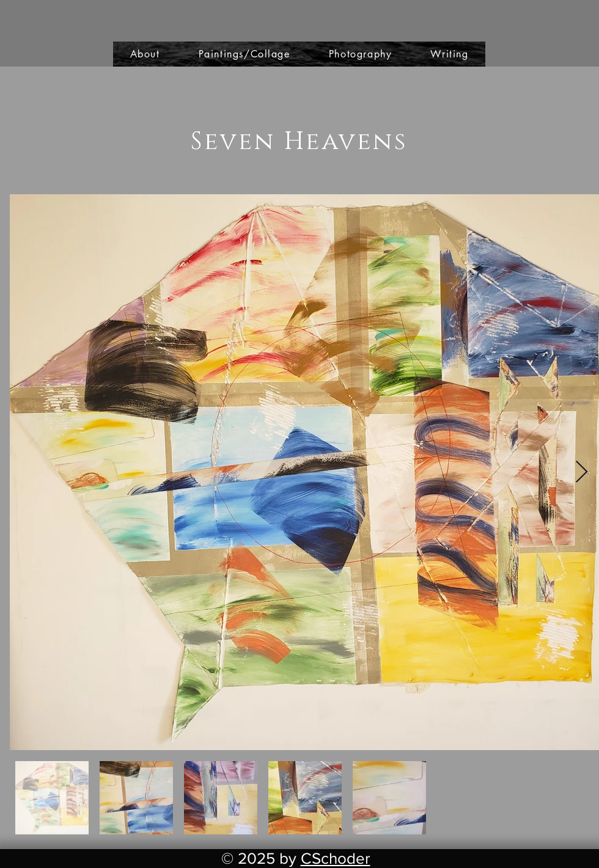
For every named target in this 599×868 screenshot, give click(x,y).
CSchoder (336, 858)
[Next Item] (582, 472)
